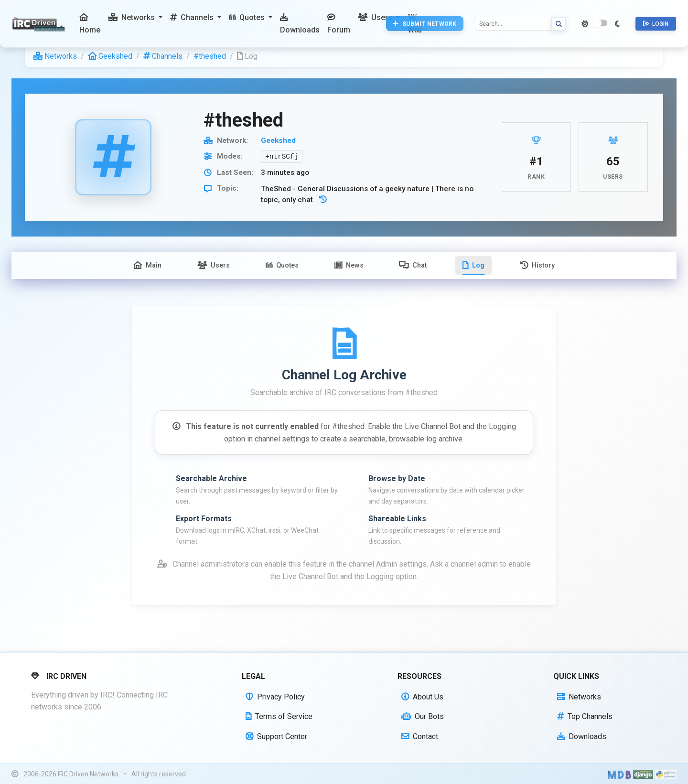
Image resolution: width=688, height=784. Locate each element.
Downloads (582, 736)
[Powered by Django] (643, 774)
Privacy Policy (275, 697)
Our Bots (423, 716)
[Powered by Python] (666, 774)
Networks (55, 56)
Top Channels (585, 716)
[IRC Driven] (40, 24)
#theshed (210, 56)
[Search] (513, 24)
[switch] (600, 23)
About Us (422, 697)
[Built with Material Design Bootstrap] (619, 774)
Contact (420, 736)
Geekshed (110, 56)
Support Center (276, 736)
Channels (163, 56)
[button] (135, 18)
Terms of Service (279, 716)
